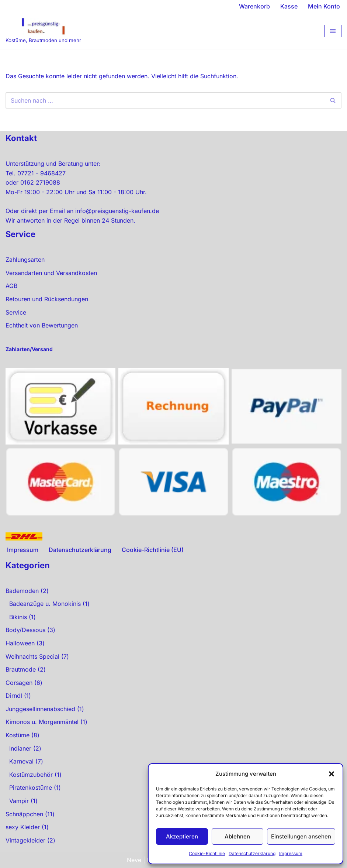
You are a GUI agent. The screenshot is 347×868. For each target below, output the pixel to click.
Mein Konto (324, 6)
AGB (11, 286)
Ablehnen (237, 836)
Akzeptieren (182, 836)
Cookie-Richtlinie (207, 853)
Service (16, 312)
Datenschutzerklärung (252, 853)
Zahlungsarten (25, 260)
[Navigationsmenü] (333, 31)
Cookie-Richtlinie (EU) (153, 550)
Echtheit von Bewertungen (42, 325)
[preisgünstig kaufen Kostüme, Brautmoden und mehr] (43, 31)
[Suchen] (165, 100)
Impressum (291, 853)
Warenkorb (254, 6)
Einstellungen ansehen (301, 836)
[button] (332, 774)
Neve (134, 860)
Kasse (289, 6)
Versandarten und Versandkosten (51, 273)
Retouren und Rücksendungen (47, 299)
